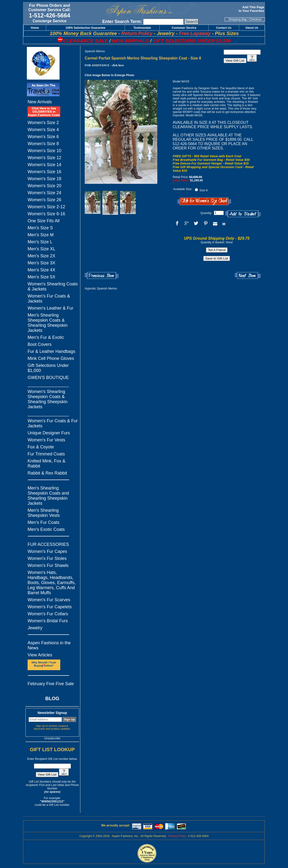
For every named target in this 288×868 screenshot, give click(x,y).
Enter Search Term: (122, 22)
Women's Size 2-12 (46, 207)
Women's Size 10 (44, 151)
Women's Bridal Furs (48, 621)
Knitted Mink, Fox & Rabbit (46, 464)
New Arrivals (40, 102)
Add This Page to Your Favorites (252, 9)
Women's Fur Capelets (50, 607)
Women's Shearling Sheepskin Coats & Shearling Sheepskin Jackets (48, 399)
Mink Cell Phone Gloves (51, 358)
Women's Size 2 (43, 123)
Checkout (255, 19)
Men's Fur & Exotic (46, 337)
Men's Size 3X (42, 263)
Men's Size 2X (42, 256)
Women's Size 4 (43, 130)
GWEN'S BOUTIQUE (48, 378)
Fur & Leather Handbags (51, 351)
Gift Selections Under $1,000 (48, 368)
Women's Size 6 (43, 137)
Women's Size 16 (44, 172)
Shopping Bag (238, 19)
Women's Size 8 (43, 144)
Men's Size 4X (42, 270)
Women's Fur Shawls (48, 565)
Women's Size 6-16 (46, 214)
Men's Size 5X (42, 277)
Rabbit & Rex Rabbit (47, 473)
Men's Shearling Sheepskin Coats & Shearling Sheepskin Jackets (48, 323)
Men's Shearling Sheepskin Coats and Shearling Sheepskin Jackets (48, 496)
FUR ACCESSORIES (48, 544)
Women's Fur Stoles (47, 558)
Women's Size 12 (44, 158)
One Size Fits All (44, 221)
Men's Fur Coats (43, 522)
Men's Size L (40, 242)
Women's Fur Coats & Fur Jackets (53, 423)
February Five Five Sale (51, 684)
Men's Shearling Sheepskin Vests (44, 513)
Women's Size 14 (44, 165)
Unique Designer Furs (49, 433)
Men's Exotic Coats (46, 529)
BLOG (52, 698)
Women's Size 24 (44, 193)
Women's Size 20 (44, 186)
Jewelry (35, 628)
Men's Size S (40, 228)
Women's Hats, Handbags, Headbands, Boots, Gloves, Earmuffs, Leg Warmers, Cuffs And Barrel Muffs (52, 583)
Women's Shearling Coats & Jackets (53, 286)
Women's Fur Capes (47, 551)
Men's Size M (41, 235)
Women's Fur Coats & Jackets (49, 299)
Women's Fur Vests (46, 440)
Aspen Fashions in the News (49, 645)
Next (248, 276)
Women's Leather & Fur (50, 308)
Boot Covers (40, 344)
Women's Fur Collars (48, 614)
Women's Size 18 (44, 179)
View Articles (40, 655)
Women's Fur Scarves (49, 600)
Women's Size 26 (44, 200)
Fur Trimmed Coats (46, 454)
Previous (102, 276)
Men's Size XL (42, 249)
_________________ (48, 385)
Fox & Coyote (41, 447)
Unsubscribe (52, 738)
